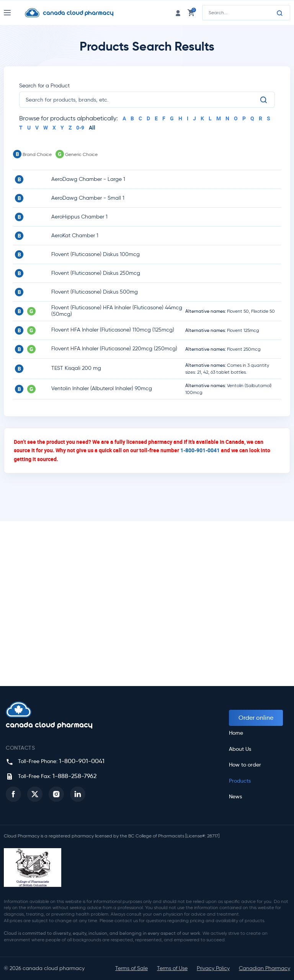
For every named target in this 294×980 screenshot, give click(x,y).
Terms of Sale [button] (131, 968)
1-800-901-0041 (200, 450)
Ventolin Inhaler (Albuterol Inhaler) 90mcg (102, 388)
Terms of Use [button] (172, 968)
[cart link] (191, 12)
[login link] (178, 12)
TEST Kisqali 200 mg (76, 368)
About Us (240, 749)
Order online (256, 718)
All (92, 127)
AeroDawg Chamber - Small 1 (88, 198)
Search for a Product (44, 86)
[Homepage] (75, 13)
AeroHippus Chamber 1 (79, 217)
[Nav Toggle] (14, 13)
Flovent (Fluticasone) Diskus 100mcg (96, 254)
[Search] (280, 13)
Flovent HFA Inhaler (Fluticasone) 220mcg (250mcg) (114, 349)
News (235, 797)
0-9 (80, 127)
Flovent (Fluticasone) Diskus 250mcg (96, 273)
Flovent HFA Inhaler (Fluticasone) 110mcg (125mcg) (113, 330)
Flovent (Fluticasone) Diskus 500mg (95, 292)
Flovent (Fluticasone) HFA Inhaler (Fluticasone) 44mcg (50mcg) (117, 311)
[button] (13, 794)
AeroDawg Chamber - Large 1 (88, 179)
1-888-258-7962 (74, 776)
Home (236, 733)
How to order (245, 765)
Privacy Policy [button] (213, 968)
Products (240, 781)
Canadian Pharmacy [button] (265, 968)
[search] (142, 100)
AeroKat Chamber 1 (75, 236)
